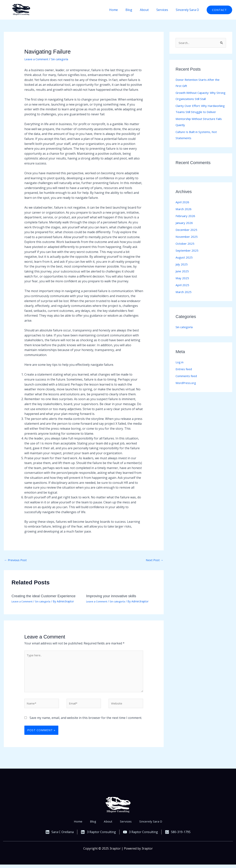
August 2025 (185, 264)
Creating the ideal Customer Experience (46, 596)
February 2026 (186, 222)
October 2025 (185, 250)
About (148, 10)
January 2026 (185, 229)
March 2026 (184, 216)
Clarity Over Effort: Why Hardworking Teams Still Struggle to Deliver (200, 112)
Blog (134, 10)
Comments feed (187, 382)
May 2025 (182, 285)
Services (165, 10)
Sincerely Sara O (188, 10)
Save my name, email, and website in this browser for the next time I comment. (86, 721)
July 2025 (182, 271)
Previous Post (16, 560)
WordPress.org (186, 389)
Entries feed (184, 376)
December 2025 (187, 236)
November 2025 (187, 243)
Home (120, 10)
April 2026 (183, 209)
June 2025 (183, 278)
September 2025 (187, 257)
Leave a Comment (37, 59)
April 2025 (183, 292)
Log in (180, 369)
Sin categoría (62, 59)
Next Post (154, 560)
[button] (219, 10)
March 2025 (184, 298)
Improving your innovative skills (113, 596)
